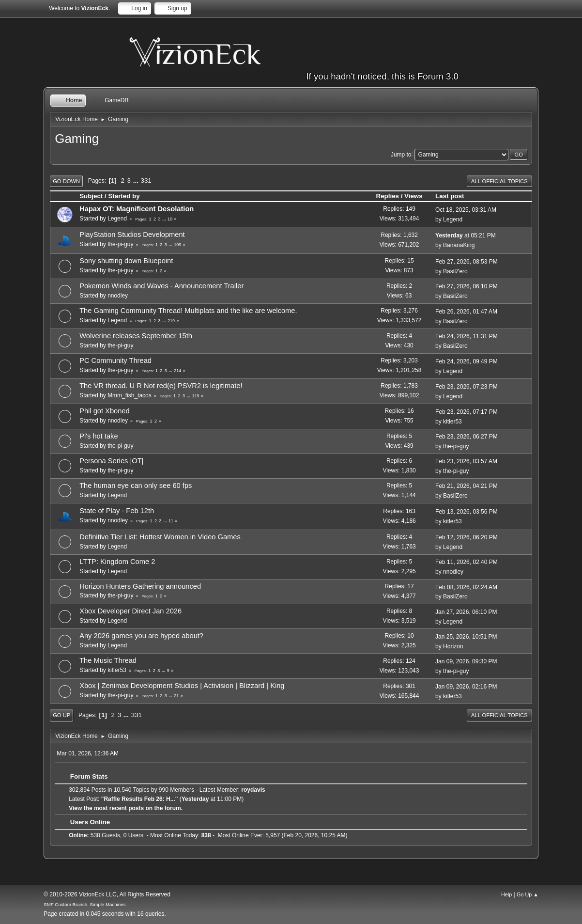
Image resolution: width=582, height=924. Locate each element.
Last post (454, 196)
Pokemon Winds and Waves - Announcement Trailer (161, 286)
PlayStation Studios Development (132, 235)
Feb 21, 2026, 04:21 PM (467, 486)
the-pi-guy (120, 244)
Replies (388, 196)
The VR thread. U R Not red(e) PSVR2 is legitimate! (161, 386)
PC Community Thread (115, 360)
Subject (91, 196)
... (137, 180)
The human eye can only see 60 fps (136, 485)
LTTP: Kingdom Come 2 (117, 562)
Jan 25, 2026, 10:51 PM (466, 637)
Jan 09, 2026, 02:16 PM (466, 687)
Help (506, 894)
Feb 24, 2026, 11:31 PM (467, 336)
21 (176, 696)
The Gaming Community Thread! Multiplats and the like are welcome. (188, 311)
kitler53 (452, 422)
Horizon (453, 646)
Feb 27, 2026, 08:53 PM (467, 262)
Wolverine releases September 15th (136, 336)
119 (196, 396)
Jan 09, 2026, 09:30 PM (466, 661)
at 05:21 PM (466, 235)
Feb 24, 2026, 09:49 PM (467, 361)
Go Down (66, 181)
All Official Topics (499, 181)
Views (414, 196)
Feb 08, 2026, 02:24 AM (466, 587)
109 (177, 245)
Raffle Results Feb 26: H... (139, 799)
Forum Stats (84, 776)
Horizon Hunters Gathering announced (140, 586)
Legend (117, 219)
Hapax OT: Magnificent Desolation (137, 209)
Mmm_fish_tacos (130, 395)
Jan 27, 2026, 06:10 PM (466, 612)
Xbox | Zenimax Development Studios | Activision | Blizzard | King (182, 686)
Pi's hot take (99, 436)
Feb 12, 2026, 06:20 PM (467, 537)
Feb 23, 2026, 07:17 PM (467, 412)
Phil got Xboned (105, 411)
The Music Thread (108, 660)
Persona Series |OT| (111, 461)
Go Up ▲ (528, 894)
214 (177, 371)
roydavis (253, 790)
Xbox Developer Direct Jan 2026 (130, 611)
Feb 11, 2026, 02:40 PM (467, 562)
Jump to (401, 154)
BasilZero (455, 271)
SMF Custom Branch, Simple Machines (84, 904)
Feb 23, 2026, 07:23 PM (467, 387)
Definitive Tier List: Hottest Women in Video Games (160, 537)
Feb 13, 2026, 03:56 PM (467, 512)
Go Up (61, 715)
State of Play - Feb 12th (117, 511)
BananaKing (459, 245)
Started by (124, 196)
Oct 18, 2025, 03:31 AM (466, 210)
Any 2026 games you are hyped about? (141, 636)
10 (170, 219)
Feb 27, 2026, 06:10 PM (467, 286)
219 (171, 321)
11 (171, 521)
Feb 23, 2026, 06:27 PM (467, 437)
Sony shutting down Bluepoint (126, 261)
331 (146, 180)
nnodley (118, 296)
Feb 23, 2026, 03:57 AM (466, 461)
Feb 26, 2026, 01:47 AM (466, 312)
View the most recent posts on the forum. (126, 808)
